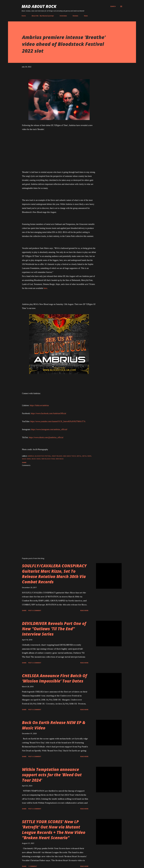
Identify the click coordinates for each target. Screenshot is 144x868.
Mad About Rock (39, 6)
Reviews (75, 16)
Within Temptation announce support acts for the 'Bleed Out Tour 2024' (52, 775)
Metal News (87, 456)
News (86, 16)
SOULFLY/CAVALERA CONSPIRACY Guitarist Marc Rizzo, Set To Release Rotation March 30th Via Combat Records (54, 574)
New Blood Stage (48, 459)
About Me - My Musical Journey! (43, 16)
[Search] (113, 6)
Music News (26, 459)
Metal (79, 456)
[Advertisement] (56, 532)
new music (60, 459)
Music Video (36, 459)
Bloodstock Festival (43, 456)
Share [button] (24, 462)
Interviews (63, 16)
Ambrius (31, 456)
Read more (84, 610)
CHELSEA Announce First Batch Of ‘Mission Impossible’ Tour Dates (54, 678)
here (45, 288)
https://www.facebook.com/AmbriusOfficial (48, 413)
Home (24, 16)
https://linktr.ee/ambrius (39, 405)
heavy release (57, 456)
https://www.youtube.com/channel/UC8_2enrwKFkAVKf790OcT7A (58, 421)
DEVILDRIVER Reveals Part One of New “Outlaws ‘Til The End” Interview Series (54, 629)
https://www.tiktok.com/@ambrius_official (46, 437)
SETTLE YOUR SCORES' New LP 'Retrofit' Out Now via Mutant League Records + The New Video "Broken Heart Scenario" (54, 830)
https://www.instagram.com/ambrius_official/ (49, 429)
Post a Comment (35, 610)
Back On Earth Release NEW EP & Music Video (54, 725)
